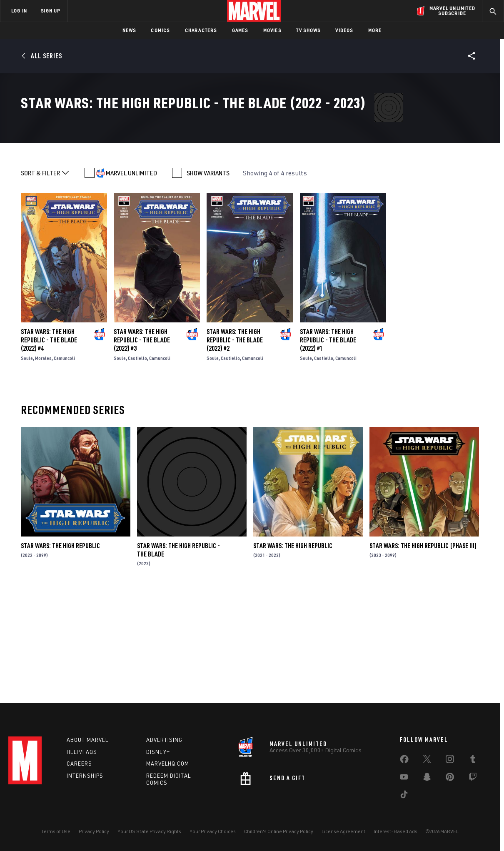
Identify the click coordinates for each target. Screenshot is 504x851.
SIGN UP (50, 11)
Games (240, 30)
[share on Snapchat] (427, 779)
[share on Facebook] (404, 761)
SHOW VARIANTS (208, 279)
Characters (201, 30)
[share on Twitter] (427, 761)
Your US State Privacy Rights (149, 831)
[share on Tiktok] (404, 796)
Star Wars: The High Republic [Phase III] (423, 652)
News (129, 30)
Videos (344, 30)
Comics (160, 30)
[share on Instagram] (450, 761)
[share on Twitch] (473, 779)
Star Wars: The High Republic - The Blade (178, 656)
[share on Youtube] (404, 779)
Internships (85, 776)
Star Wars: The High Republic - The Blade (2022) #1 (328, 446)
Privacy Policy (94, 831)
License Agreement (343, 831)
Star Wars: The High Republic (60, 652)
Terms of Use (56, 831)
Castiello (137, 464)
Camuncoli (64, 464)
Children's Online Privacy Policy (279, 831)
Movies (272, 30)
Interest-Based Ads (395, 831)
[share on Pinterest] (450, 779)
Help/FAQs (82, 752)
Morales (43, 464)
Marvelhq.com (168, 764)
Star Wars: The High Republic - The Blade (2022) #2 (235, 446)
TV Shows (308, 30)
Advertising (164, 740)
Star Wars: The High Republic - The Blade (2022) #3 (142, 446)
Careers (79, 764)
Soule (27, 464)
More (375, 30)
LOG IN (19, 11)
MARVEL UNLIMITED (131, 279)
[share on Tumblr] (473, 761)
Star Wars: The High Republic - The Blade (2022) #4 (49, 446)
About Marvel (87, 740)
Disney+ (158, 752)
